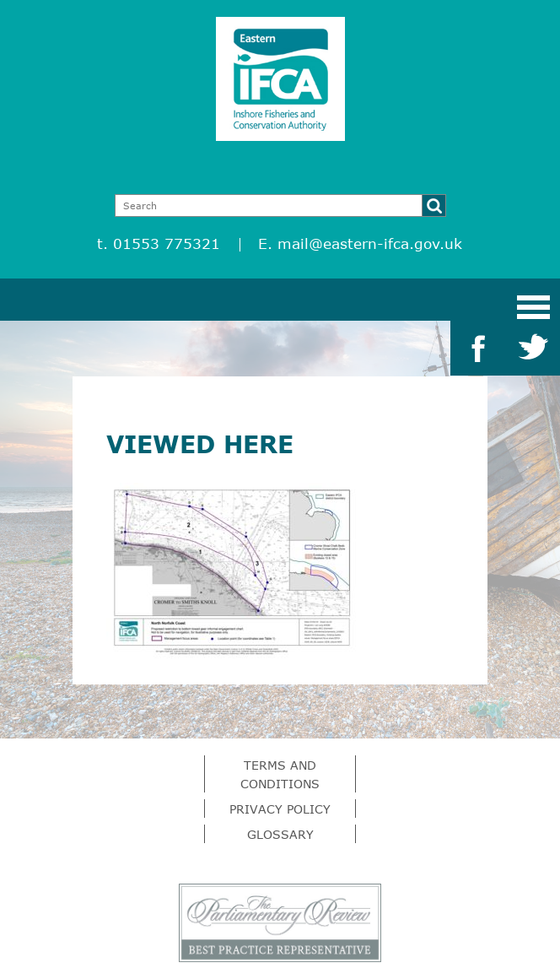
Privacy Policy (280, 809)
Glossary (280, 834)
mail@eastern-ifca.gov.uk (370, 243)
